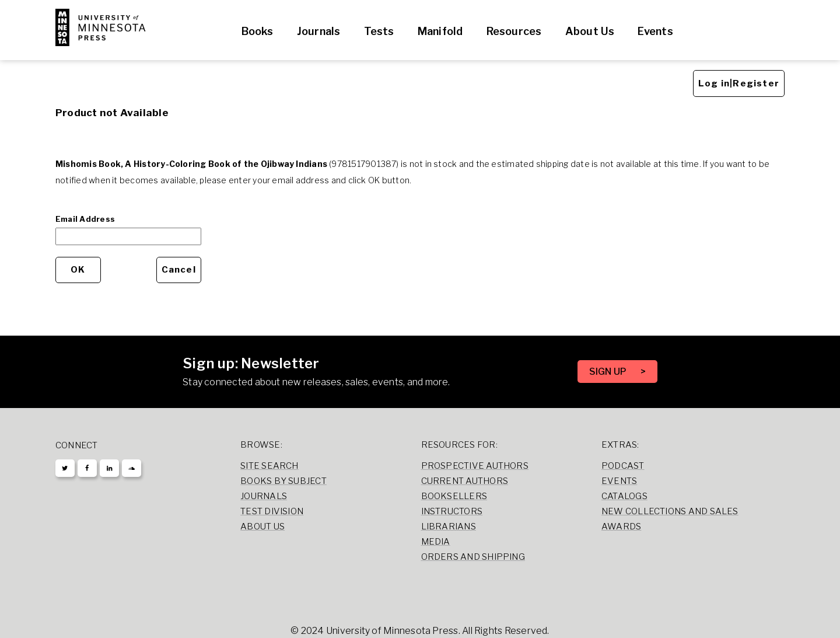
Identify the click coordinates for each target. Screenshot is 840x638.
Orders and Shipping (473, 557)
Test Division (272, 511)
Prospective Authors (475, 466)
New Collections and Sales (670, 511)
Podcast (623, 466)
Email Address (85, 219)
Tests (379, 31)
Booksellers (454, 496)
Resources (514, 31)
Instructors (452, 511)
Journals (319, 31)
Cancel (179, 270)
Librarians (449, 527)
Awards (621, 527)
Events (655, 31)
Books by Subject (283, 481)
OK (78, 270)
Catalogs (624, 496)
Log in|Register (739, 83)
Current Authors (465, 481)
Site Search (269, 466)
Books (258, 31)
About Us (590, 31)
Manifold (440, 31)
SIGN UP (609, 372)
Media (436, 542)
